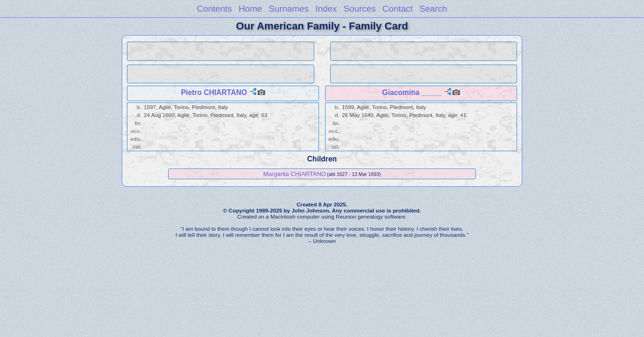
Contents (214, 9)
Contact (398, 9)
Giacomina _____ (412, 92)
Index (326, 9)
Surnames (289, 9)
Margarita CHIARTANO (295, 174)
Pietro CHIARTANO (214, 92)
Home (250, 9)
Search (433, 9)
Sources (360, 9)
